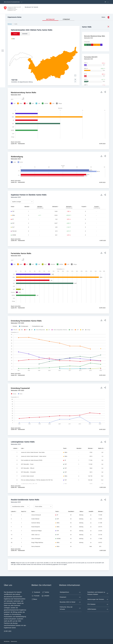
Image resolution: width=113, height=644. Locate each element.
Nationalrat (50, 19)
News (34, 599)
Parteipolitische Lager (38, 326)
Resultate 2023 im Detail (70, 602)
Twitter (46, 592)
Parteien (15, 326)
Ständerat (66, 19)
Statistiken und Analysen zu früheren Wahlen (98, 593)
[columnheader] (17, 207)
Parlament (70, 597)
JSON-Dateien (98, 609)
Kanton (15, 34)
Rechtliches (7, 641)
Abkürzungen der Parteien (98, 599)
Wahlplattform (70, 592)
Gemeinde (25, 34)
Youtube (36, 596)
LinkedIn (45, 596)
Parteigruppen (25, 326)
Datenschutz (14, 641)
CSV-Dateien (98, 604)
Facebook (36, 592)
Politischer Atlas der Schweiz (70, 608)
